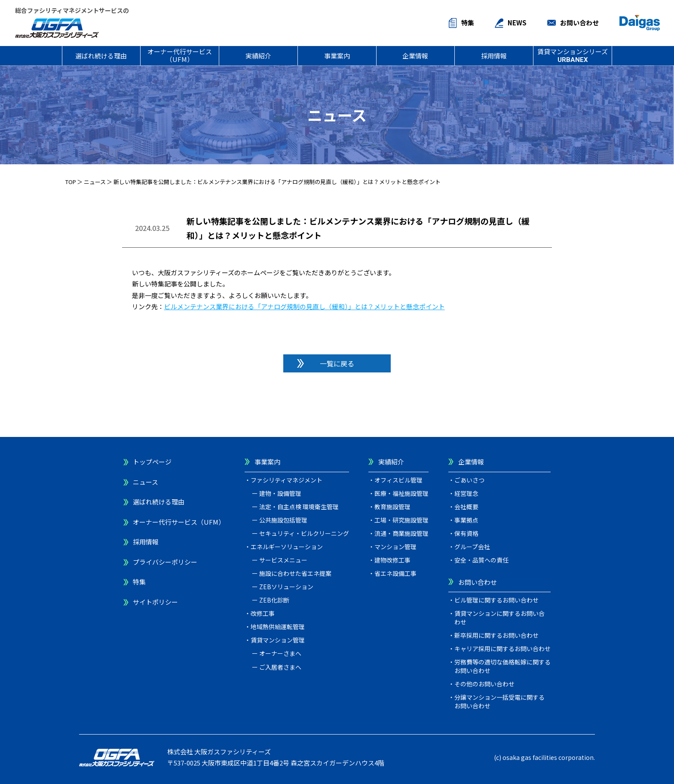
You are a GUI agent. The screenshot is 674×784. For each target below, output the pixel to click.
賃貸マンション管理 (278, 640)
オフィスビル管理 (398, 480)
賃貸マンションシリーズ (573, 55)
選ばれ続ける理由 (101, 56)
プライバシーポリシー (165, 562)
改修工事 (263, 613)
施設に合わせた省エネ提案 (295, 573)
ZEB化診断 (274, 600)
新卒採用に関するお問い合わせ (496, 635)
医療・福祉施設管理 (401, 493)
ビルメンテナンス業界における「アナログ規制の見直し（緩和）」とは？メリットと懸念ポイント (305, 306)
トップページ (152, 462)
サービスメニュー (283, 560)
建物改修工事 (392, 560)
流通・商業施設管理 (401, 533)
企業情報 (415, 56)
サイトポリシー (155, 602)
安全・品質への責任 (481, 560)
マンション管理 (395, 547)
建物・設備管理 (280, 493)
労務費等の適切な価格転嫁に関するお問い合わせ (502, 666)
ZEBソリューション (286, 587)
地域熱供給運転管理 (278, 627)
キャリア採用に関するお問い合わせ (502, 649)
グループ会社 (472, 547)
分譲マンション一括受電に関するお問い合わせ (499, 701)
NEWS (517, 23)
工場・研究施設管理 (401, 520)
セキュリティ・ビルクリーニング (304, 533)
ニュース (95, 182)
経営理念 (466, 493)
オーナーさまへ (280, 653)
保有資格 (466, 533)
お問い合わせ (579, 23)
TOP (71, 182)
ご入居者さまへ (280, 667)
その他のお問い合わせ (484, 684)
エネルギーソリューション (287, 547)
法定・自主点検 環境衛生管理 (299, 507)
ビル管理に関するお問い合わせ (496, 600)
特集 (468, 23)
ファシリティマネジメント (286, 480)
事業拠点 (466, 520)
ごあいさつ (469, 480)
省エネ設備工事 (395, 573)
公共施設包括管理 (283, 520)
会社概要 (466, 507)
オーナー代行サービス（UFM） (180, 55)
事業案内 (337, 56)
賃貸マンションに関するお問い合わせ (499, 618)
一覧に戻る (337, 363)
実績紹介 (258, 56)
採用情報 (494, 56)
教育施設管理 (392, 507)
